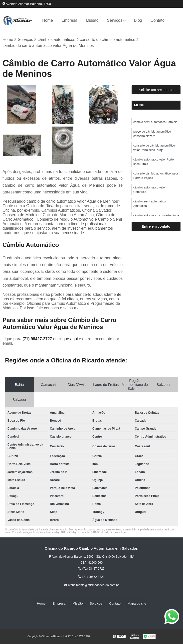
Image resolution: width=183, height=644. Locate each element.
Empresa (69, 20)
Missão (92, 20)
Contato (158, 20)
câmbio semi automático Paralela (155, 122)
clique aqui (68, 339)
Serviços (115, 20)
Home (48, 20)
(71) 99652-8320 (91, 577)
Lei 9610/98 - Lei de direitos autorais (107, 532)
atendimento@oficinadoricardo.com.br (91, 585)
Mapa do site (137, 603)
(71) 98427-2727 (38, 339)
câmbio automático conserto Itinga (156, 215)
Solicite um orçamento (156, 90)
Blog (138, 20)
